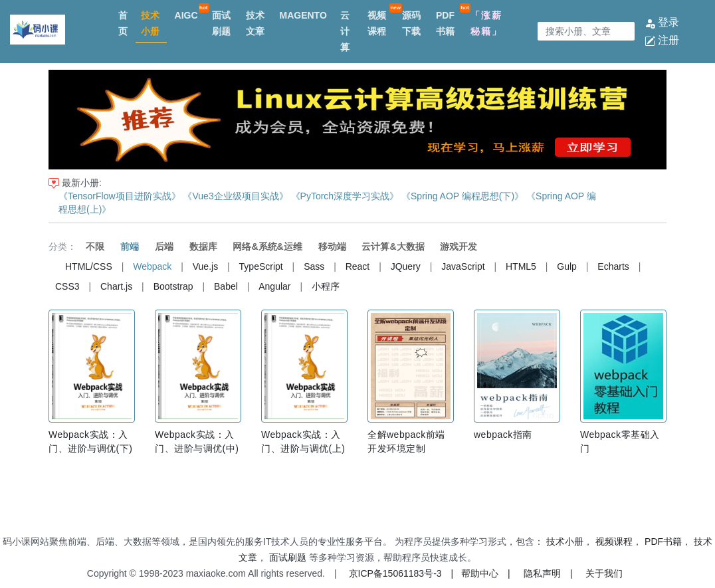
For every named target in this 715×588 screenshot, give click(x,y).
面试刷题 (221, 23)
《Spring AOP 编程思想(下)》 (462, 196)
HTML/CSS (89, 266)
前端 (130, 246)
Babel (226, 286)
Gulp (567, 266)
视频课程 (377, 23)
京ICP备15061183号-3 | (401, 573)
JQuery (406, 266)
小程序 (326, 286)
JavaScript (463, 266)
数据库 (203, 246)
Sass (314, 266)
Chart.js (116, 286)
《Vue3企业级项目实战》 (235, 196)
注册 (662, 40)
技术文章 (255, 23)
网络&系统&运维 (267, 246)
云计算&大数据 (393, 246)
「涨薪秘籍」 (486, 23)
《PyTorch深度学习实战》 (345, 196)
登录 (662, 22)
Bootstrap (173, 286)
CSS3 (67, 286)
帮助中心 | (486, 573)
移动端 (332, 246)
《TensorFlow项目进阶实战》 (120, 196)
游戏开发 (459, 246)
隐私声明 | (548, 573)
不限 (95, 246)
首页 (123, 23)
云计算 (345, 31)
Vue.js (205, 266)
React (358, 266)
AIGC (186, 15)
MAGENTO (303, 15)
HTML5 (521, 266)
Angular (274, 286)
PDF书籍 (445, 23)
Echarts (613, 266)
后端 (164, 246)
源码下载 (411, 23)
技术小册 (150, 23)
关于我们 (604, 573)
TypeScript (261, 266)
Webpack (152, 266)
